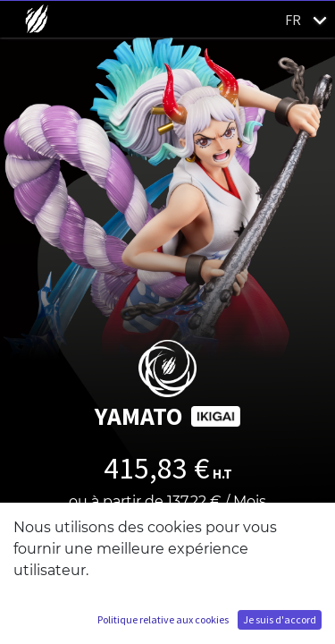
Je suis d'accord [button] (280, 619)
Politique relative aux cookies (163, 619)
